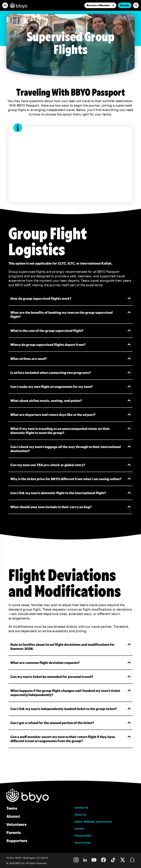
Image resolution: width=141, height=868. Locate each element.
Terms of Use (83, 843)
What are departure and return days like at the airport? (70, 415)
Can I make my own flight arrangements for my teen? (70, 387)
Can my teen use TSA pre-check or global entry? (70, 465)
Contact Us (81, 808)
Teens (12, 808)
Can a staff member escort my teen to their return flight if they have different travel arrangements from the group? (70, 739)
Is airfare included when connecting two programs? (70, 373)
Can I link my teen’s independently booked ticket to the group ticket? (70, 709)
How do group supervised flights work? (70, 298)
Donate (125, 5)
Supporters (17, 841)
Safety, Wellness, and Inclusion (93, 822)
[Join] (100, 5)
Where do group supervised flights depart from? (70, 345)
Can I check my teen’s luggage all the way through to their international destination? (70, 449)
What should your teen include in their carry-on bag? (70, 507)
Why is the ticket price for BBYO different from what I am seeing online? (70, 479)
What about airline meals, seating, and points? (70, 401)
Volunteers (16, 824)
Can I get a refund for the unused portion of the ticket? (70, 723)
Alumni (13, 816)
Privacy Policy (83, 836)
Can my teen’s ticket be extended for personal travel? (70, 677)
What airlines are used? (70, 359)
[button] (5, 5)
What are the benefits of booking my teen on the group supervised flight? (70, 315)
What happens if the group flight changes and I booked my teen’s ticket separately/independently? (70, 693)
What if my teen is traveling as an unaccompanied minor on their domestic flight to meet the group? (70, 431)
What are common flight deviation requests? (70, 663)
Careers (79, 829)
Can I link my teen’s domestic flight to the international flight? (70, 493)
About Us (80, 815)
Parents (14, 832)
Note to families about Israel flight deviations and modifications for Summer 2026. (70, 647)
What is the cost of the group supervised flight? (70, 331)
